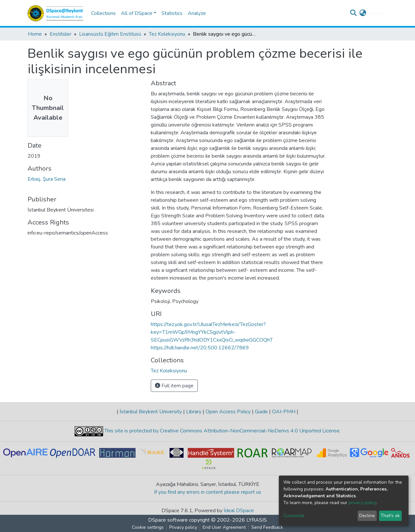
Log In (376, 13)
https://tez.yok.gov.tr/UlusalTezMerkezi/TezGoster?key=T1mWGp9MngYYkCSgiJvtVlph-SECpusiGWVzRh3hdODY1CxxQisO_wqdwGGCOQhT (212, 332)
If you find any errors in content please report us (208, 492)
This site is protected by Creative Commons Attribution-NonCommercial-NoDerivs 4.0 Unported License (221, 431)
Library (194, 412)
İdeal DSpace (239, 511)
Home (35, 34)
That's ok (390, 516)
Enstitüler (60, 34)
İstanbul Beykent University (151, 412)
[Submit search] (354, 13)
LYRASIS (257, 520)
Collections (103, 13)
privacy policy (362, 503)
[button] (363, 13)
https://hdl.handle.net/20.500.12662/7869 (200, 348)
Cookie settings (148, 527)
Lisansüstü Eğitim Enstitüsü (110, 34)
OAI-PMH (284, 412)
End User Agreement (224, 527)
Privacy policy (183, 527)
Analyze (197, 13)
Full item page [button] (174, 386)
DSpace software (168, 520)
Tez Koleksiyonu (167, 34)
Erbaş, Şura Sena (47, 179)
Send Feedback (267, 527)
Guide (261, 412)
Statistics (172, 13)
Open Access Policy (228, 412)
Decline (367, 516)
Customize (294, 516)
